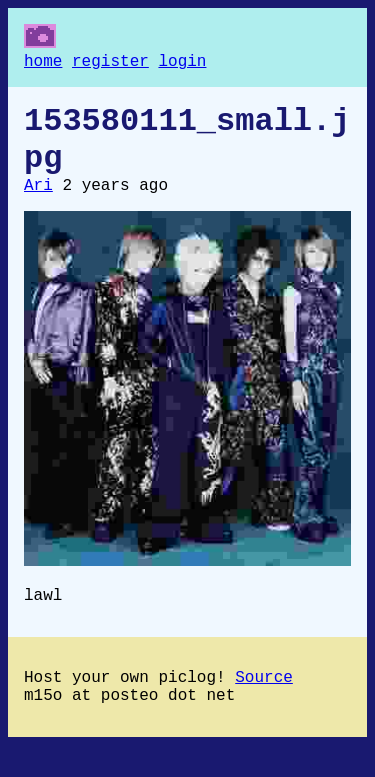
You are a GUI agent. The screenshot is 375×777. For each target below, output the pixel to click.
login (182, 64)
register (110, 64)
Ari (38, 204)
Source (264, 704)
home (43, 64)
